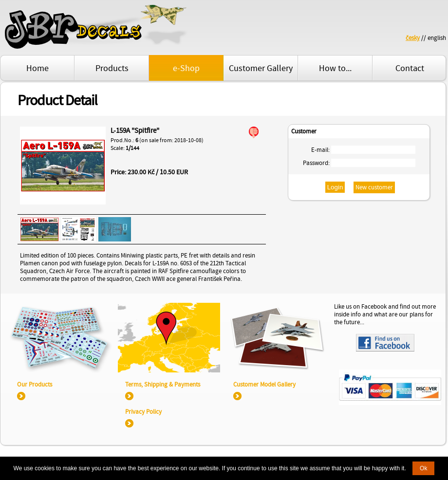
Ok (423, 468)
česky (413, 38)
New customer (374, 187)
